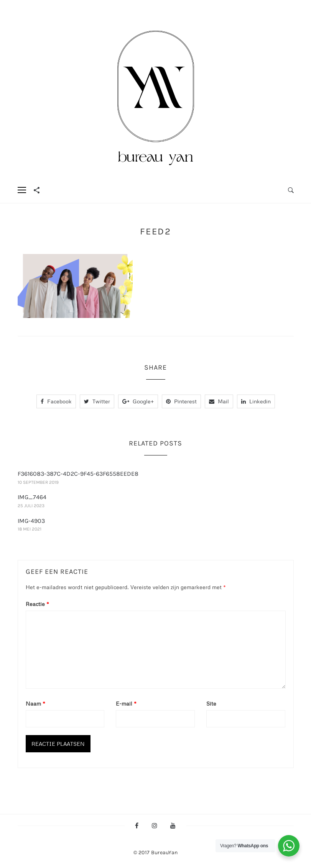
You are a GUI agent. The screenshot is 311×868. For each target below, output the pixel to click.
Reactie (37, 604)
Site (211, 703)
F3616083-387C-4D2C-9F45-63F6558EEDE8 (78, 474)
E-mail (126, 703)
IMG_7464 (32, 497)
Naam (35, 703)
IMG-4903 (31, 521)
